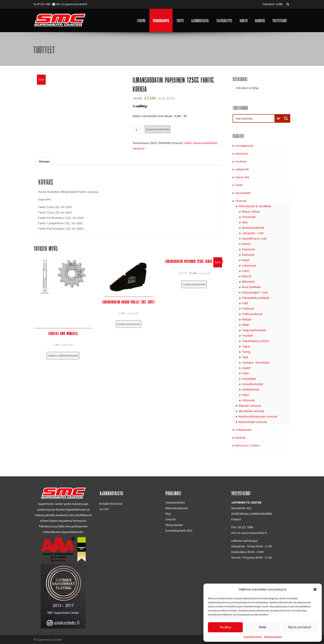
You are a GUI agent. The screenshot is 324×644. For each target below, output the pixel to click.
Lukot (246, 271)
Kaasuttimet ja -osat (254, 239)
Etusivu (141, 20)
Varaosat (138, 148)
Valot (245, 373)
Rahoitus (260, 20)
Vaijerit (246, 368)
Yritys (180, 20)
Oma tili (170, 519)
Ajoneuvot (242, 154)
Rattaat (247, 319)
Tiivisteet (247, 336)
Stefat (245, 325)
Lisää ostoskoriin (158, 129)
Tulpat (246, 346)
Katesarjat (248, 255)
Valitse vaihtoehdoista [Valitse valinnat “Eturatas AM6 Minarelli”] (63, 355)
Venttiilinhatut (251, 390)
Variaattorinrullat (253, 384)
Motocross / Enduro (247, 445)
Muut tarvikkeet (251, 287)
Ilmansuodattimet (206, 143)
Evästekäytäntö (253, 636)
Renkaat (240, 438)
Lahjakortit (242, 169)
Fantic (188, 143)
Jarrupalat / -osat (253, 233)
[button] (315, 589)
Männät (247, 276)
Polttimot (248, 309)
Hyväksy (225, 627)
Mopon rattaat (251, 212)
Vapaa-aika (242, 177)
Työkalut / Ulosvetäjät (256, 363)
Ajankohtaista (200, 20)
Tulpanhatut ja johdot (255, 341)
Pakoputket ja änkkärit (256, 298)
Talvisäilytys (224, 20)
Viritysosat (248, 400)
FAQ (168, 514)
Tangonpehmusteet (254, 330)
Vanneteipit (249, 379)
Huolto (244, 20)
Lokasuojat (249, 265)
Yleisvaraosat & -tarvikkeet (255, 206)
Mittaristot (248, 282)
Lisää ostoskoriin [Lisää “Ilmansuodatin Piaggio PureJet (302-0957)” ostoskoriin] (129, 324)
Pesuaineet (249, 217)
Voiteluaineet (243, 430)
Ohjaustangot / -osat (255, 292)
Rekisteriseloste (273, 636)
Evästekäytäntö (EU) (179, 531)
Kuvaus (44, 161)
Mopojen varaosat (250, 406)
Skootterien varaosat (251, 411)
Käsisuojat (248, 249)
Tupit (245, 357)
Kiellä (262, 627)
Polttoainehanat (252, 314)
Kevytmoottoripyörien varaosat (258, 416)
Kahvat (246, 244)
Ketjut (246, 260)
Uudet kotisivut (112, 504)
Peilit (245, 303)
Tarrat (239, 185)
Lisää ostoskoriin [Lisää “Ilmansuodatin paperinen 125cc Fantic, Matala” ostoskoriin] (194, 284)
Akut (245, 222)
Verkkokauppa (161, 20)
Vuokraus (241, 161)
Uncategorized (244, 146)
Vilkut (245, 395)
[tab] (44, 161)
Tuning (246, 352)
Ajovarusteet (243, 193)
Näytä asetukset (300, 627)
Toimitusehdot (175, 502)
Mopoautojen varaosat (253, 422)
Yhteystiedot (280, 20)
